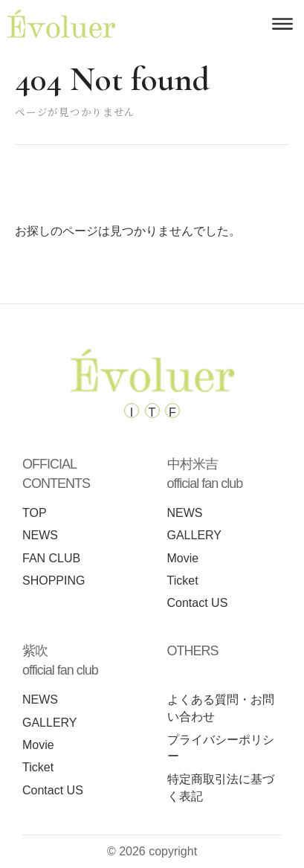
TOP (35, 513)
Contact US (198, 603)
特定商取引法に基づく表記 (221, 788)
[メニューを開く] (282, 24)
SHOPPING (54, 581)
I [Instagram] (132, 412)
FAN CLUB (51, 558)
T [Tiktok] (152, 412)
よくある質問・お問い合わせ (221, 708)
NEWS (40, 535)
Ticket (183, 581)
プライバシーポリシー (221, 748)
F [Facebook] (172, 412)
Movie (183, 558)
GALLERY (195, 535)
